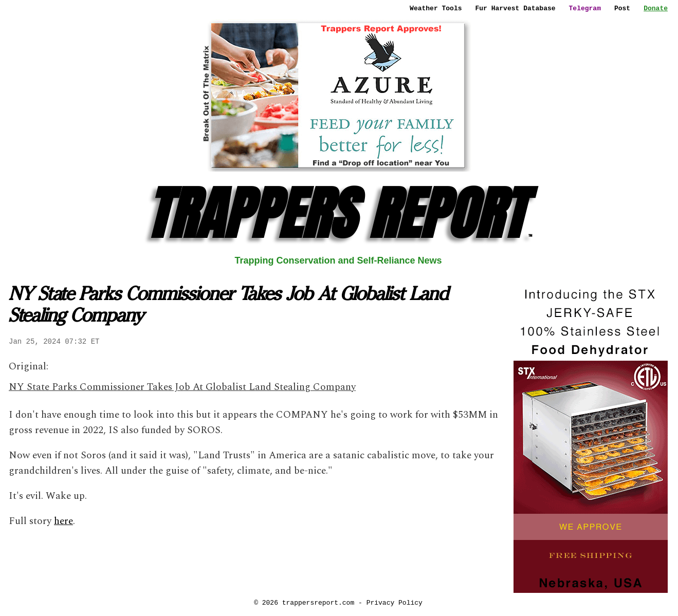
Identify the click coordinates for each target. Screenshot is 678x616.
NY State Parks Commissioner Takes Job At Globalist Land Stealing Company (182, 387)
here (63, 521)
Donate (656, 8)
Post (622, 8)
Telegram (585, 8)
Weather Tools (436, 8)
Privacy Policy (395, 603)
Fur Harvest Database (516, 8)
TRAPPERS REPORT (338, 213)
